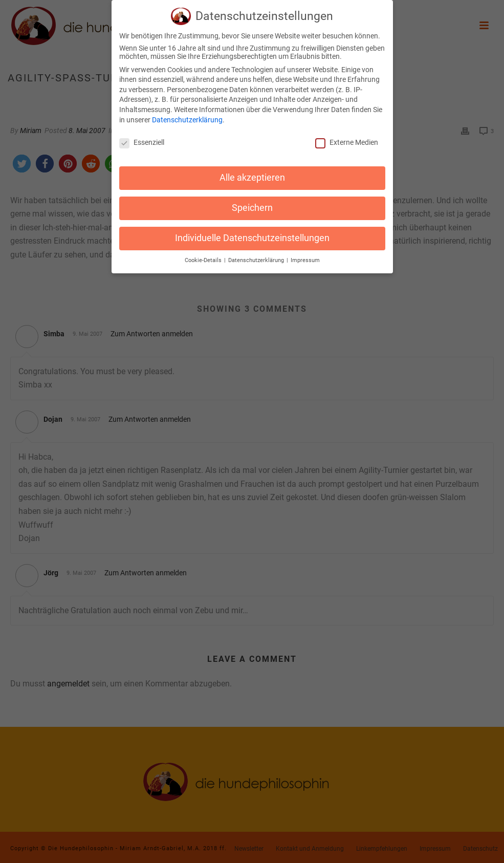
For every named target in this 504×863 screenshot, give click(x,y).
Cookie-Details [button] (204, 257)
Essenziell (142, 140)
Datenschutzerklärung (187, 117)
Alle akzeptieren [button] (252, 175)
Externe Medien (347, 140)
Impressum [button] (305, 257)
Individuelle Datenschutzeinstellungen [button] (252, 235)
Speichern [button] (252, 205)
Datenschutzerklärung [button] (257, 257)
